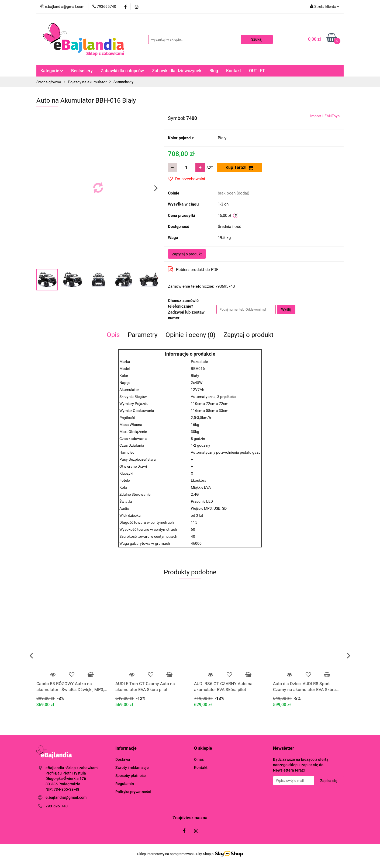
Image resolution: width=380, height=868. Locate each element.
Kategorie (52, 71)
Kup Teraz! (239, 168)
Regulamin (125, 784)
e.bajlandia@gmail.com (66, 797)
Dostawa (123, 759)
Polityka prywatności (133, 792)
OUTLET (257, 71)
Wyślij (286, 309)
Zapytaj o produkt (187, 254)
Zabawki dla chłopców (122, 71)
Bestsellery (82, 71)
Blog (214, 71)
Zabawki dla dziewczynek (177, 71)
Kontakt (234, 71)
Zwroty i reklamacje (132, 768)
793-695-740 (57, 806)
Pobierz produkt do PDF (193, 269)
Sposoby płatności (131, 776)
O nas (199, 759)
